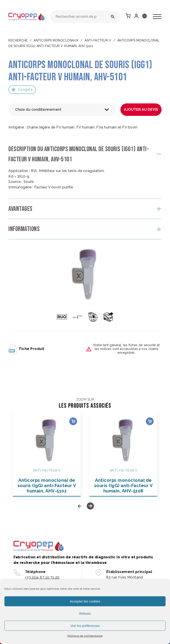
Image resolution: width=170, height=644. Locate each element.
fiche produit (26, 349)
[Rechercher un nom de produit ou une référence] (113, 17)
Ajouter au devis (141, 110)
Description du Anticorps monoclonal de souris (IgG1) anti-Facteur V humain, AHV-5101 (79, 154)
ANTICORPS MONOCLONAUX (56, 40)
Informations (24, 229)
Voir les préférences (85, 626)
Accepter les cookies (85, 601)
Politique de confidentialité (85, 636)
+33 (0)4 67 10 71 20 (42, 577)
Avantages (20, 209)
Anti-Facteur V (98, 40)
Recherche (18, 40)
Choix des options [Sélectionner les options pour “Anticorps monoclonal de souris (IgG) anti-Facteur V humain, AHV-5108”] (150, 421)
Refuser (85, 613)
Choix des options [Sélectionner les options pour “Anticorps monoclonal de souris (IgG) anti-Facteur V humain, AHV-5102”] (73, 421)
